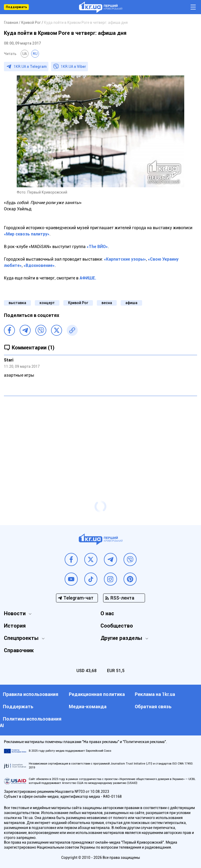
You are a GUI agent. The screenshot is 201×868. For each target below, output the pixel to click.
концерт (47, 303)
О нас (107, 613)
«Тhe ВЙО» (97, 247)
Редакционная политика (97, 694)
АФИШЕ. (88, 278)
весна (107, 303)
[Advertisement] (100, 438)
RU (35, 54)
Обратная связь (153, 707)
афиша (131, 303)
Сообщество (117, 626)
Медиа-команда (88, 707)
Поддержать (16, 7)
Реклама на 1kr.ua (155, 694)
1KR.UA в (30, 67)
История (15, 626)
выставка (17, 303)
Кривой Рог (78, 303)
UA (25, 54)
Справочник (19, 650)
